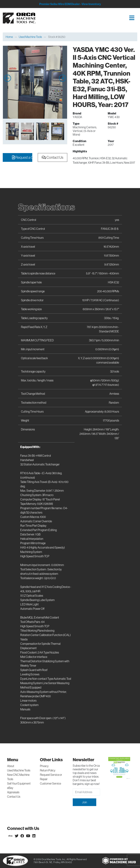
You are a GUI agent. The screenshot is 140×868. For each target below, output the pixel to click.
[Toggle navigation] (89, 18)
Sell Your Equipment (19, 783)
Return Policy (48, 770)
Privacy (44, 766)
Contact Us (52, 157)
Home (9, 37)
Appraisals (13, 792)
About (11, 766)
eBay (10, 788)
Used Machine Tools (30, 37)
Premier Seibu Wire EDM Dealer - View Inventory (70, 4)
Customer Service (50, 783)
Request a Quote (22, 157)
